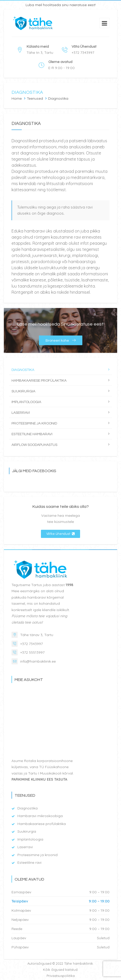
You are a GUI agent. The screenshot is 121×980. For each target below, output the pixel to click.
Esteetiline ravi (29, 862)
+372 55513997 (32, 652)
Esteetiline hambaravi (32, 434)
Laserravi (21, 413)
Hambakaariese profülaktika (39, 381)
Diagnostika (23, 370)
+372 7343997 (31, 644)
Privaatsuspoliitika (61, 976)
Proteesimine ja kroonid (34, 423)
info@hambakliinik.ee (38, 661)
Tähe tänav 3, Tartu (37, 635)
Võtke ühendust (60, 534)
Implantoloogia (26, 402)
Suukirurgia (23, 391)
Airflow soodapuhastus (34, 445)
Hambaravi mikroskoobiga (40, 816)
